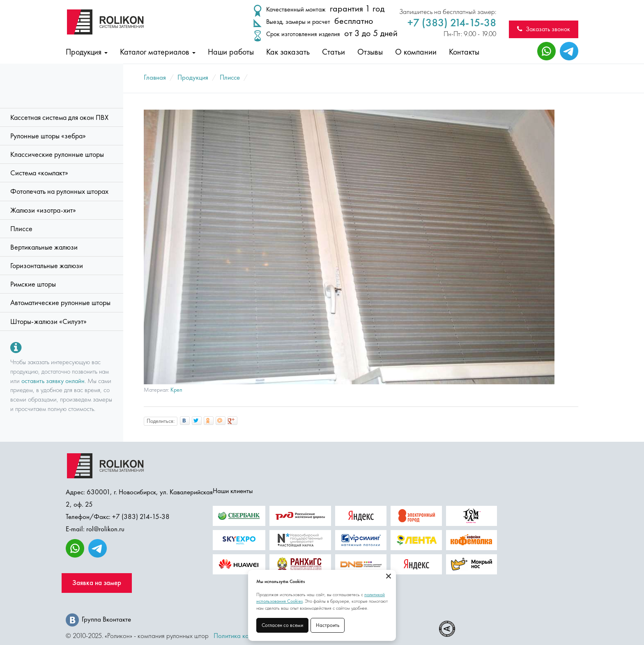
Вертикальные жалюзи (44, 247)
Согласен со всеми (282, 625)
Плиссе (21, 229)
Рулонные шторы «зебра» (48, 136)
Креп (176, 390)
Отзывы (370, 52)
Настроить (328, 625)
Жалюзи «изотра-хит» (43, 210)
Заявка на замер (97, 583)
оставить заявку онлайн (53, 381)
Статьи (333, 52)
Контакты (464, 52)
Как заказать (288, 52)
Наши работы (231, 52)
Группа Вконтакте (98, 619)
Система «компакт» (39, 173)
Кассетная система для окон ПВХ (59, 117)
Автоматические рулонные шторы (60, 303)
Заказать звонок (544, 29)
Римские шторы (33, 284)
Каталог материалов (158, 52)
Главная (155, 77)
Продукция (87, 52)
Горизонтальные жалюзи (47, 266)
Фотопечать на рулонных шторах (59, 191)
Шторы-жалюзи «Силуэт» (48, 321)
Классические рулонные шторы (57, 154)
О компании (416, 52)
